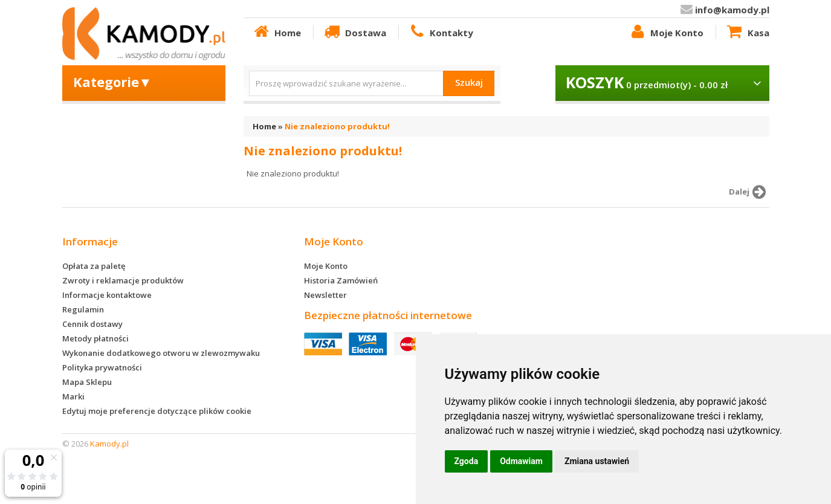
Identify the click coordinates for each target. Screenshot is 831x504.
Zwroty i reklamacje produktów (123, 280)
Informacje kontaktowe (107, 295)
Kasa (747, 32)
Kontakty (441, 32)
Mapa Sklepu (87, 382)
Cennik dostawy (92, 324)
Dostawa (354, 32)
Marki (73, 396)
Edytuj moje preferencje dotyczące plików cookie (157, 411)
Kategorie (113, 82)
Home (277, 32)
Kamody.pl (109, 444)
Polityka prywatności (102, 367)
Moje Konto (666, 32)
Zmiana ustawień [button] (597, 461)
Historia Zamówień (341, 280)
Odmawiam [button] (521, 461)
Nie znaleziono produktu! (337, 126)
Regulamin (83, 309)
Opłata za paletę (94, 266)
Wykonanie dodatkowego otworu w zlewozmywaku (161, 353)
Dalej (749, 192)
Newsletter (325, 295)
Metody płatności (95, 338)
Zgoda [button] (467, 461)
